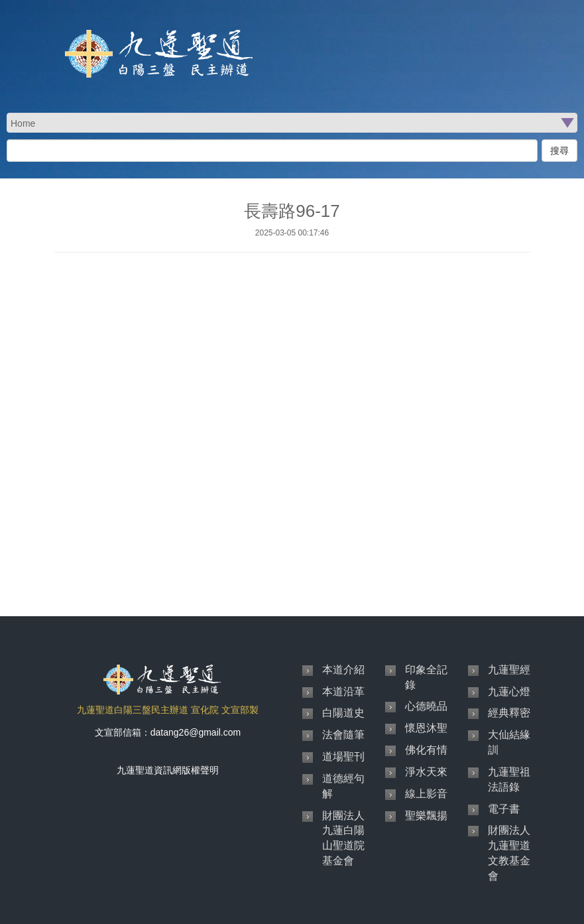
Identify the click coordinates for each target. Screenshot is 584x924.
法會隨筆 (343, 735)
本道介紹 (343, 670)
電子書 (504, 809)
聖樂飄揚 (426, 816)
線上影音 (426, 794)
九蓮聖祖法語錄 (509, 779)
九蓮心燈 (509, 692)
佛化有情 (426, 750)
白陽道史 (343, 713)
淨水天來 (426, 772)
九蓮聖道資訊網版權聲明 (168, 770)
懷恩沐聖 (426, 728)
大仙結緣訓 (509, 742)
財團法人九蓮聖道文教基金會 (509, 853)
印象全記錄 (426, 677)
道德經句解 (343, 786)
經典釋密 (509, 713)
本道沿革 (343, 692)
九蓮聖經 (509, 670)
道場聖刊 (343, 757)
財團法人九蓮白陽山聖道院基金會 (343, 838)
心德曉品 (426, 706)
